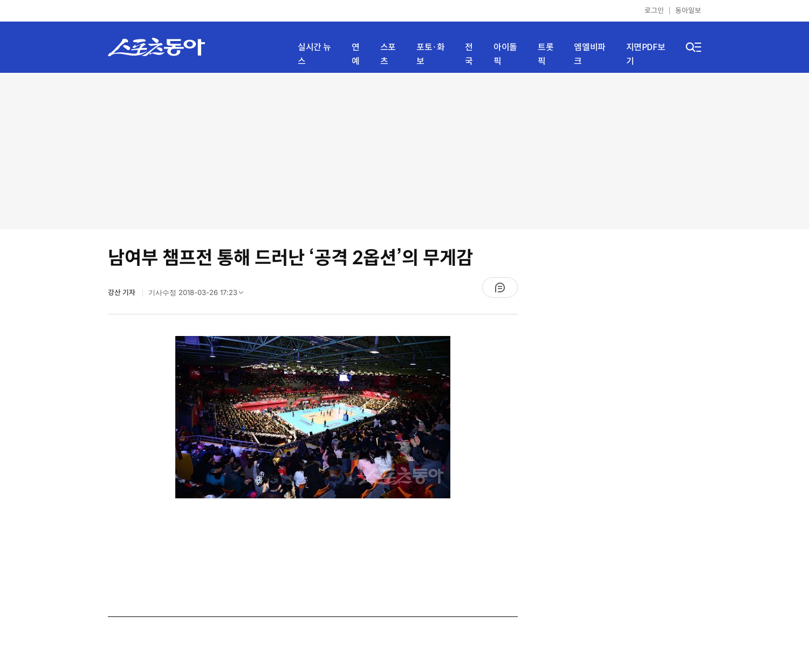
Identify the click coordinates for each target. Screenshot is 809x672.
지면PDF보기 (646, 54)
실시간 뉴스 (314, 54)
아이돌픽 (505, 54)
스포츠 (388, 54)
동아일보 (688, 11)
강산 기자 (122, 293)
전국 (469, 54)
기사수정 (199, 295)
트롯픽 (546, 54)
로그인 (654, 11)
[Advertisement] (404, 151)
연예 (356, 54)
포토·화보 (430, 54)
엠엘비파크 (589, 54)
